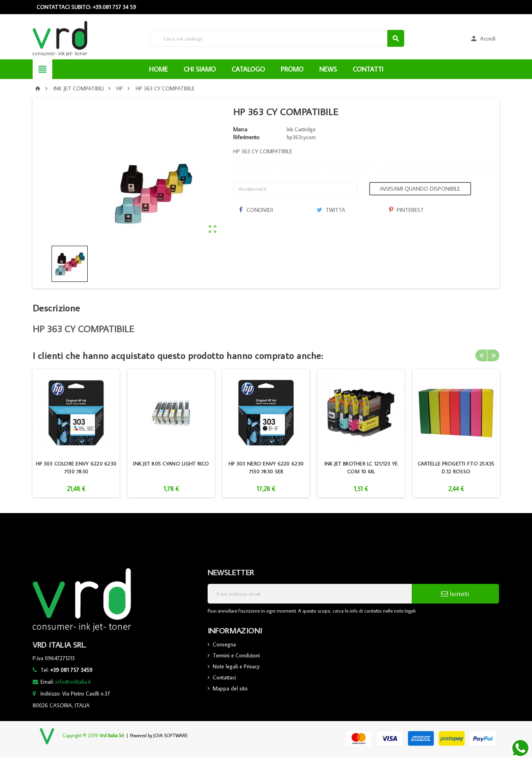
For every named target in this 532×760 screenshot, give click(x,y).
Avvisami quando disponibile (420, 189)
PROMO (292, 69)
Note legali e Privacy (236, 666)
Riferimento (246, 137)
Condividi (256, 210)
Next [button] (493, 355)
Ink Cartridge (301, 129)
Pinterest (406, 210)
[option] (76, 433)
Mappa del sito (230, 688)
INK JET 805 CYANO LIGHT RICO (171, 464)
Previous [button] (481, 355)
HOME (158, 69)
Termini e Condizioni (236, 655)
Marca (240, 129)
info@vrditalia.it (73, 682)
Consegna (224, 644)
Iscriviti (455, 594)
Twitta (331, 210)
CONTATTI (368, 69)
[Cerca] (277, 38)
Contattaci (224, 677)
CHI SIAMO (200, 69)
